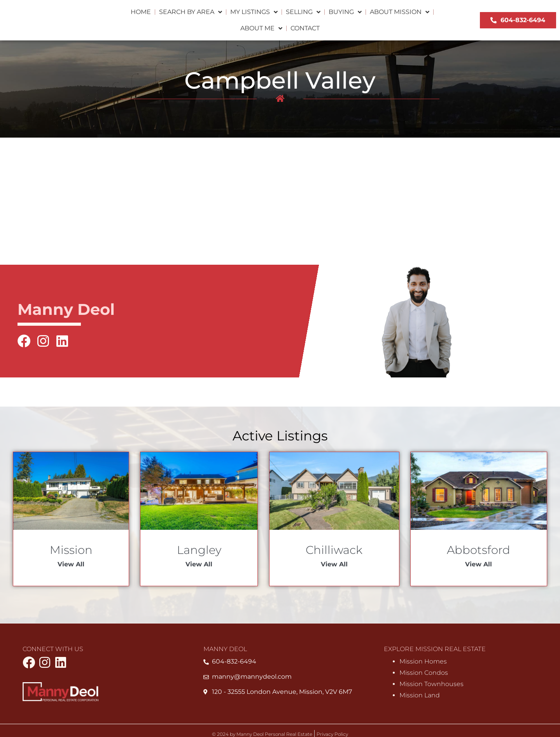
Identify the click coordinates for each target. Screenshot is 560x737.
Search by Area (191, 12)
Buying (345, 12)
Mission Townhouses (431, 684)
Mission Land (420, 696)
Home (141, 12)
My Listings (254, 12)
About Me (261, 28)
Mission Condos (424, 673)
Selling (303, 12)
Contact (305, 28)
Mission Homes (423, 662)
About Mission (400, 12)
